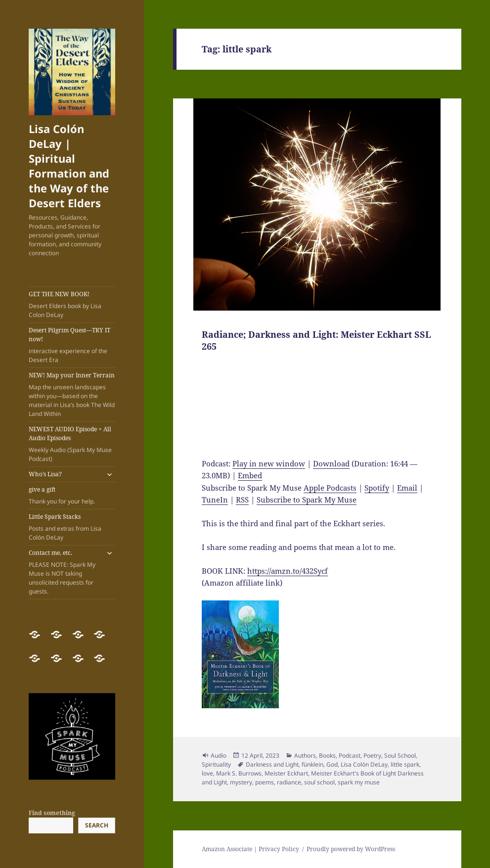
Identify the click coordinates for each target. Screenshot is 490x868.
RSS (242, 500)
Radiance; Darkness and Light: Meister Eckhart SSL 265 (316, 340)
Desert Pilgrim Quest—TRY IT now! (72, 345)
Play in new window (269, 463)
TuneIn (215, 500)
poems (265, 782)
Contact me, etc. (65, 572)
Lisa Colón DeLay (364, 764)
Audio (219, 755)
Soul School (400, 755)
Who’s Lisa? (45, 474)
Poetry (372, 755)
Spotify (377, 488)
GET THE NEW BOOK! (72, 305)
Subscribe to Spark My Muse (307, 500)
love (207, 773)
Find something (52, 813)
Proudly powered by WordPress (351, 849)
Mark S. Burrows (239, 773)
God (332, 764)
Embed (250, 475)
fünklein (312, 764)
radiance (289, 782)
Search (97, 825)
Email (407, 488)
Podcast (350, 755)
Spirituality (216, 764)
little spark (405, 764)
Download (331, 463)
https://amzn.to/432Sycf (288, 571)
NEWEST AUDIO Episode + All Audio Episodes (72, 444)
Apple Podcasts (330, 488)
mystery (241, 782)
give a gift (72, 496)
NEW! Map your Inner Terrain (72, 395)
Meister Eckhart (286, 773)
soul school (319, 782)
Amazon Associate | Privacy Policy (250, 849)
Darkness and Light (272, 764)
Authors (305, 755)
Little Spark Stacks (72, 527)
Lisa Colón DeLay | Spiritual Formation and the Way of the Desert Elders (69, 166)
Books (327, 755)
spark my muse (359, 782)
